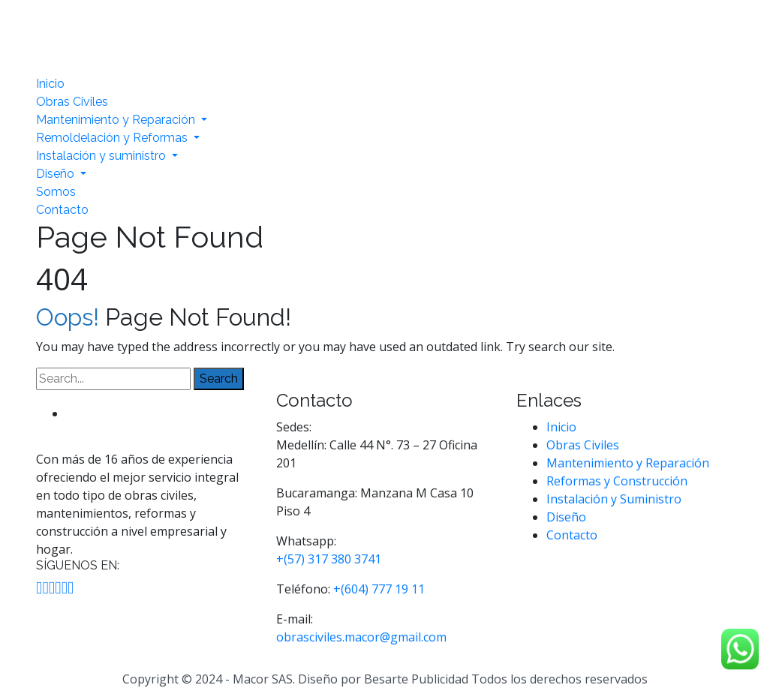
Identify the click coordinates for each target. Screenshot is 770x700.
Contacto (62, 210)
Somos (56, 192)
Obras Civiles (72, 102)
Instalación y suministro (102, 156)
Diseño (57, 174)
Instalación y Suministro (614, 499)
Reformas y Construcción (617, 481)
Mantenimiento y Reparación (117, 120)
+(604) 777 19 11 (379, 589)
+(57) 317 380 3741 (329, 559)
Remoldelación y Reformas (113, 138)
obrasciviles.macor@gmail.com (361, 637)
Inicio (50, 84)
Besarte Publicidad (416, 679)
